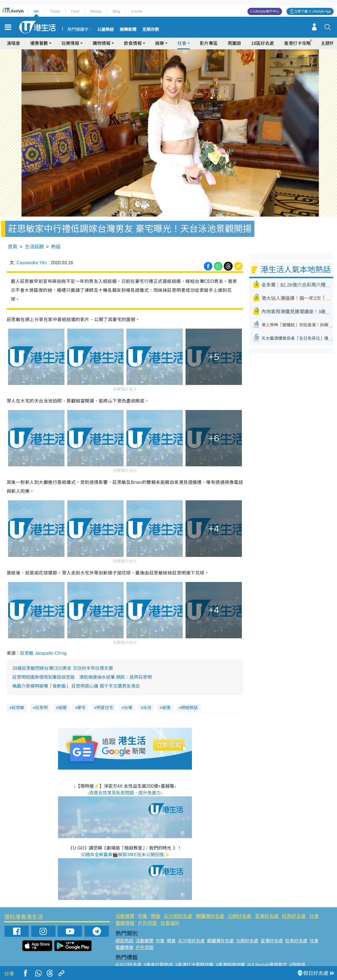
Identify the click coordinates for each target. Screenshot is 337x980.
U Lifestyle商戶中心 (265, 11)
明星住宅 (105, 708)
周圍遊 (234, 43)
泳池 (147, 708)
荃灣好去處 (267, 916)
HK (36, 11)
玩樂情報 (70, 43)
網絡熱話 (189, 708)
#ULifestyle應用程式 (267, 965)
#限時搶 (297, 965)
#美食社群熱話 (158, 965)
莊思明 (41, 708)
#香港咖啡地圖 (230, 965)
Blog (116, 11)
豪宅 (81, 708)
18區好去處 (263, 43)
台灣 (128, 708)
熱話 (56, 247)
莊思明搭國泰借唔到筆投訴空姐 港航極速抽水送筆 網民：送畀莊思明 (82, 677)
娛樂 (160, 43)
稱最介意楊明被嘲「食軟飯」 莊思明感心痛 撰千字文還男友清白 (76, 686)
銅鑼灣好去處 (210, 916)
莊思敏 (18, 708)
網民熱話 (124, 941)
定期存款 (151, 30)
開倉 (156, 916)
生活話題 (34, 247)
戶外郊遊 (147, 923)
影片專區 (209, 43)
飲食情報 (133, 43)
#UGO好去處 (128, 965)
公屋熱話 (105, 30)
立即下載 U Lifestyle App (313, 11)
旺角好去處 (294, 916)
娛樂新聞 (128, 30)
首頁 (13, 247)
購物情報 (102, 43)
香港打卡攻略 (297, 43)
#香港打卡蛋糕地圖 (194, 965)
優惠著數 (39, 43)
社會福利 (170, 923)
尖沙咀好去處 (178, 916)
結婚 (62, 708)
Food (75, 11)
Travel (55, 11)
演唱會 (13, 43)
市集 (143, 916)
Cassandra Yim (32, 263)
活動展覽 (125, 916)
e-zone (137, 11)
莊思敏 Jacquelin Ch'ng (43, 653)
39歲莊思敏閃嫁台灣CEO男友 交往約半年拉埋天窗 (63, 668)
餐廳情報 (125, 923)
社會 (182, 43)
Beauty (96, 11)
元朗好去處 (239, 916)
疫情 (166, 708)
